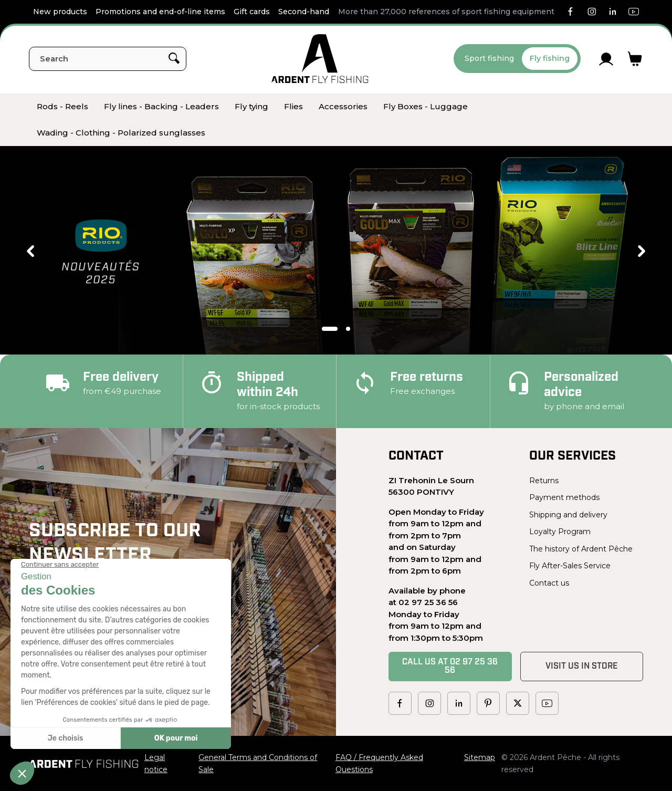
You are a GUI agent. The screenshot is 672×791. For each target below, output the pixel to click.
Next (642, 251)
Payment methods (564, 497)
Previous (30, 251)
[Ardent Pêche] (320, 59)
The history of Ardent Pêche (581, 549)
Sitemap (480, 757)
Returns (544, 481)
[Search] (108, 59)
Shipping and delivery (568, 515)
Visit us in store (582, 667)
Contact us (549, 583)
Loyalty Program (560, 532)
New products (60, 12)
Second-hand (304, 12)
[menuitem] (62, 107)
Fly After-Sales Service (570, 566)
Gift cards (252, 12)
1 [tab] (330, 329)
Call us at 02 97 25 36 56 (450, 667)
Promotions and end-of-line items (160, 12)
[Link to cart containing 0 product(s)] (635, 59)
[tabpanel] (336, 251)
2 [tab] (348, 329)
